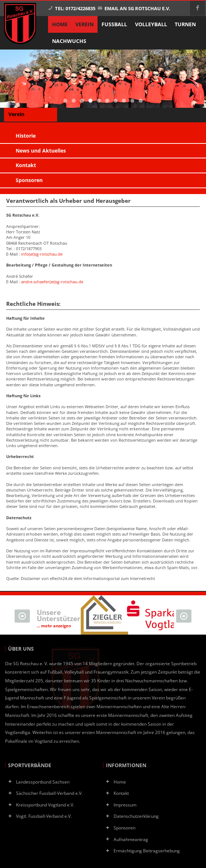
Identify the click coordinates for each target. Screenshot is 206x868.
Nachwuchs (69, 41)
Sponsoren (124, 828)
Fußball (114, 24)
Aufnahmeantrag (131, 839)
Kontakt (121, 793)
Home (120, 782)
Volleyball (151, 24)
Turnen (185, 24)
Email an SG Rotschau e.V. (134, 8)
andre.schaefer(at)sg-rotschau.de (52, 282)
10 (141, 101)
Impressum (125, 805)
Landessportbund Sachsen (43, 782)
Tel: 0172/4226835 (72, 8)
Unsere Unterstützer (59, 618)
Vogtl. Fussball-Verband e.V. (44, 816)
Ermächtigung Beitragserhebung (147, 851)
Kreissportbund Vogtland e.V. (45, 805)
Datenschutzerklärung (136, 816)
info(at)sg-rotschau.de (42, 254)
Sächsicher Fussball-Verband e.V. (49, 793)
